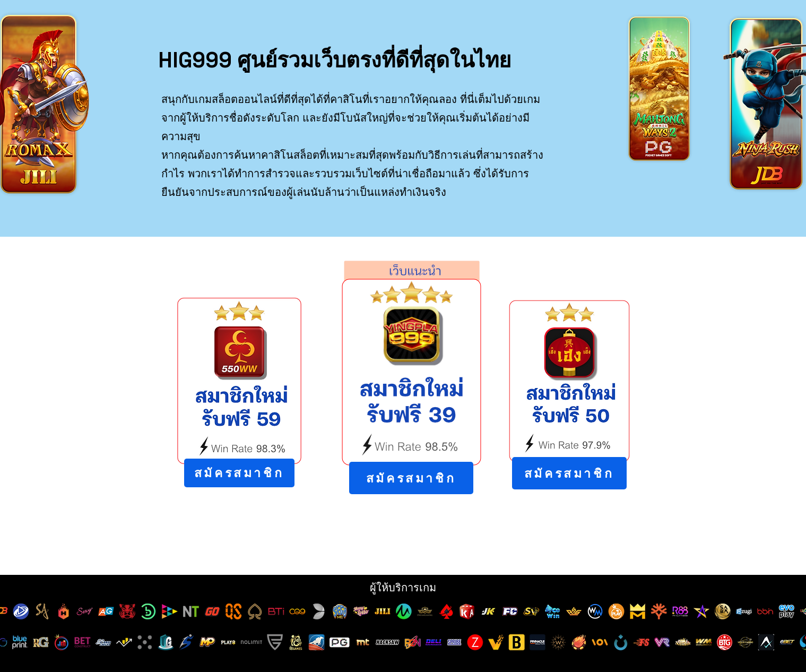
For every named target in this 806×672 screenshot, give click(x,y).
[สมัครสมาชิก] (239, 473)
